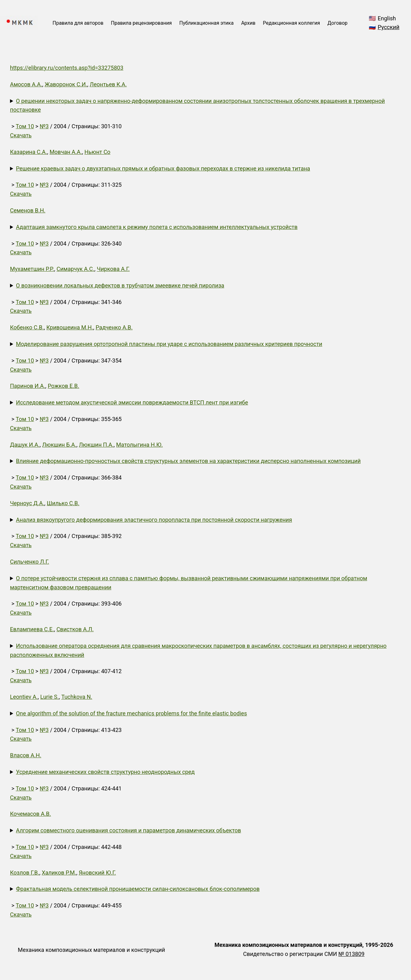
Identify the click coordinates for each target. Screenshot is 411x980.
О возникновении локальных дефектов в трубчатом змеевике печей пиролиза (120, 285)
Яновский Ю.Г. (97, 873)
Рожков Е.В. (64, 386)
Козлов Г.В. (25, 873)
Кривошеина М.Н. (70, 327)
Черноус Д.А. (27, 503)
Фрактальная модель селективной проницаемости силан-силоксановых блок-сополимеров (138, 889)
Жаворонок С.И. (66, 84)
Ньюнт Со (97, 152)
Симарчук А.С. (76, 269)
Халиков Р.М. (59, 873)
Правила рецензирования (142, 23)
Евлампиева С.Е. (32, 629)
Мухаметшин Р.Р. (32, 269)
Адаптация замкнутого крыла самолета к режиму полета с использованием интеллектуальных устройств (157, 227)
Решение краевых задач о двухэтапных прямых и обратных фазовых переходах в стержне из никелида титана (163, 168)
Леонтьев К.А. (108, 84)
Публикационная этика (206, 23)
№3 (44, 126)
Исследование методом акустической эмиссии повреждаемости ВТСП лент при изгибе (132, 402)
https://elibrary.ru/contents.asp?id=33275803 (67, 68)
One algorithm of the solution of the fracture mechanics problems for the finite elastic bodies (132, 713)
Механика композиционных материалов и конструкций (91, 950)
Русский (389, 27)
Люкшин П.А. (96, 445)
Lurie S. (50, 697)
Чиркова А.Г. (113, 269)
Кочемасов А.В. (30, 814)
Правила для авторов (78, 23)
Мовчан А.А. (66, 152)
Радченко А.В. (114, 327)
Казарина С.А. (28, 152)
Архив (248, 23)
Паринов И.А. (28, 386)
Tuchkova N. (77, 697)
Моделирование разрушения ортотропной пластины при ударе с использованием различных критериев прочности (169, 344)
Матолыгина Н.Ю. (139, 445)
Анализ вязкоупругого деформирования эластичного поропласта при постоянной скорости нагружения (154, 520)
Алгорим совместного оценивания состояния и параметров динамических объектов (129, 830)
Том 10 (25, 126)
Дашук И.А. (25, 445)
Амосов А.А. (26, 84)
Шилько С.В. (63, 503)
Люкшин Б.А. (59, 445)
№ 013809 (352, 954)
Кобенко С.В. (27, 327)
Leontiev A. (24, 697)
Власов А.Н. (26, 755)
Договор (337, 23)
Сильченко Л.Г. (30, 562)
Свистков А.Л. (75, 629)
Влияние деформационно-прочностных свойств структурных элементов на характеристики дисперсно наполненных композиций (188, 461)
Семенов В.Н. (28, 210)
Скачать (21, 135)
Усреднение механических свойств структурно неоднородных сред (105, 772)
